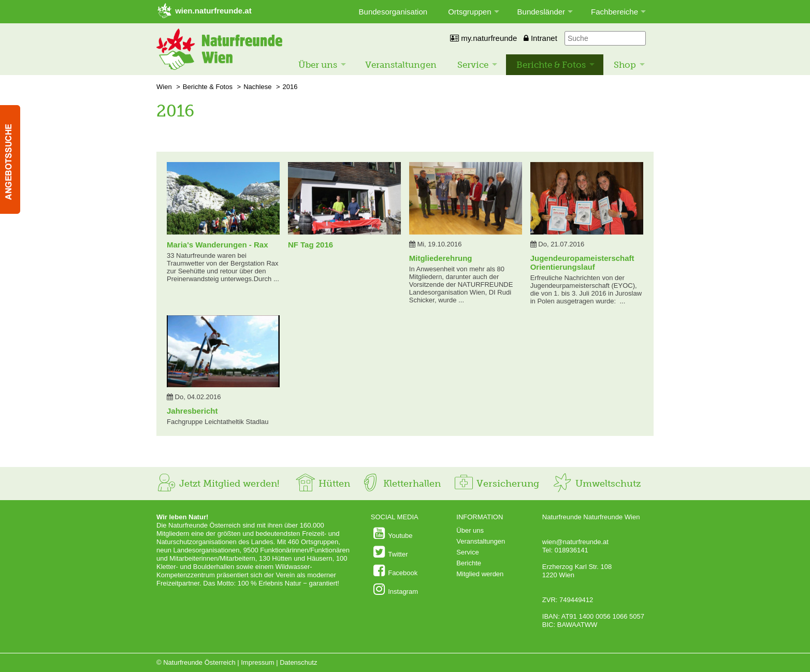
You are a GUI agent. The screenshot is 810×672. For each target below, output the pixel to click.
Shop (625, 65)
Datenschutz (298, 662)
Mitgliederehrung (441, 258)
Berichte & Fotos (551, 65)
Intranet (540, 38)
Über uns (318, 65)
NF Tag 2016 (310, 245)
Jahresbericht (192, 411)
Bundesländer (541, 12)
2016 (290, 87)
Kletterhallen (400, 484)
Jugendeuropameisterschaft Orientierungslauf (582, 262)
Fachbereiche (614, 12)
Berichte (469, 563)
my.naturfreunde (483, 38)
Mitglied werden (480, 574)
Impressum (257, 662)
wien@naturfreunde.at (575, 542)
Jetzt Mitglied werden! (218, 484)
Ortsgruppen (469, 12)
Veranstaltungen (401, 65)
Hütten (323, 484)
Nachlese (257, 87)
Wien (164, 87)
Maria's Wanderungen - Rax (218, 245)
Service (473, 65)
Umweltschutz (596, 484)
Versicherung (496, 484)
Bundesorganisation (393, 12)
